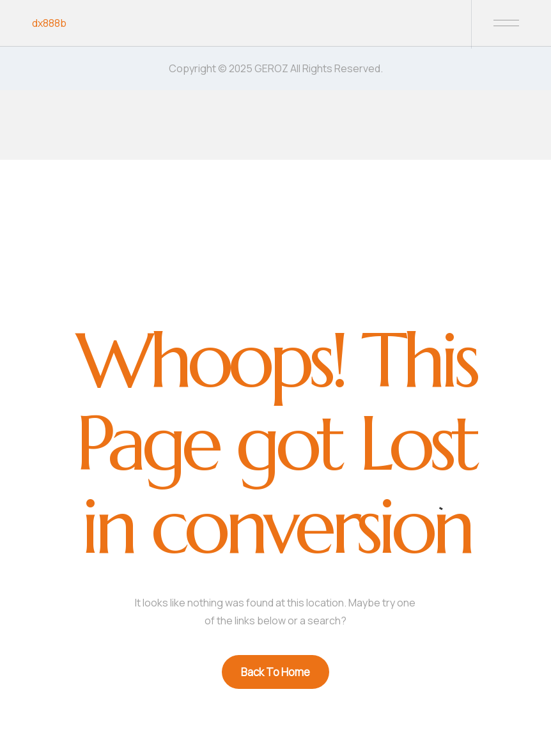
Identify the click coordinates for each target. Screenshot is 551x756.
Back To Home (275, 672)
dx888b (49, 23)
